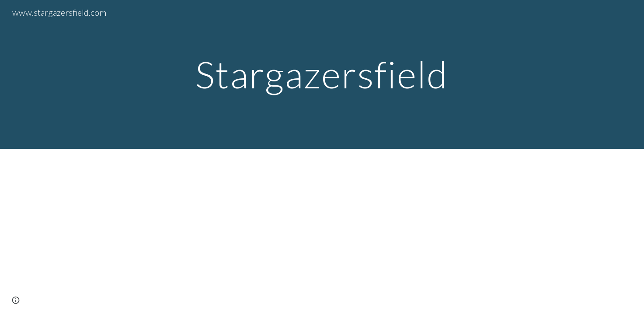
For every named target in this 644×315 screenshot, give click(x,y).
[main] (322, 74)
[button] (16, 300)
